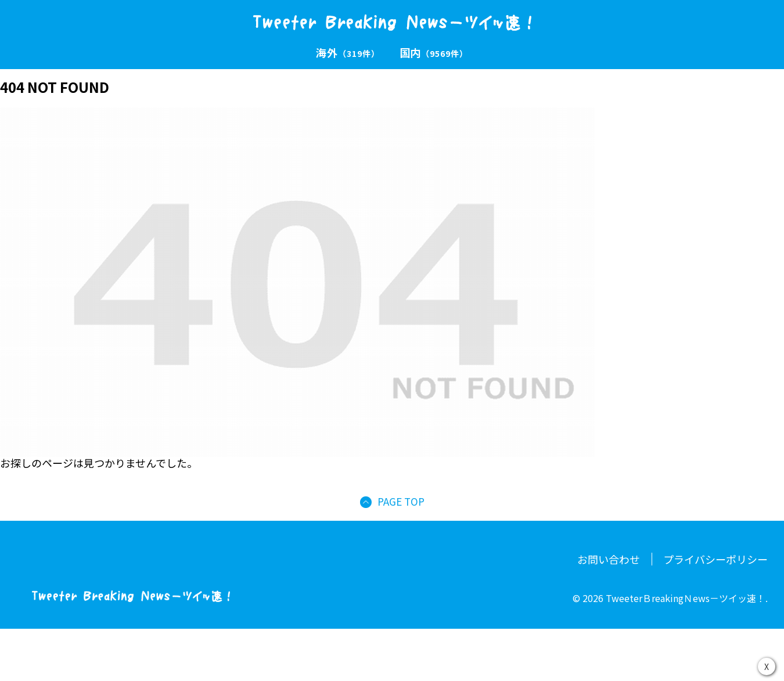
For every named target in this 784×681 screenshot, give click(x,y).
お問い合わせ (609, 559)
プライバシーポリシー (715, 559)
